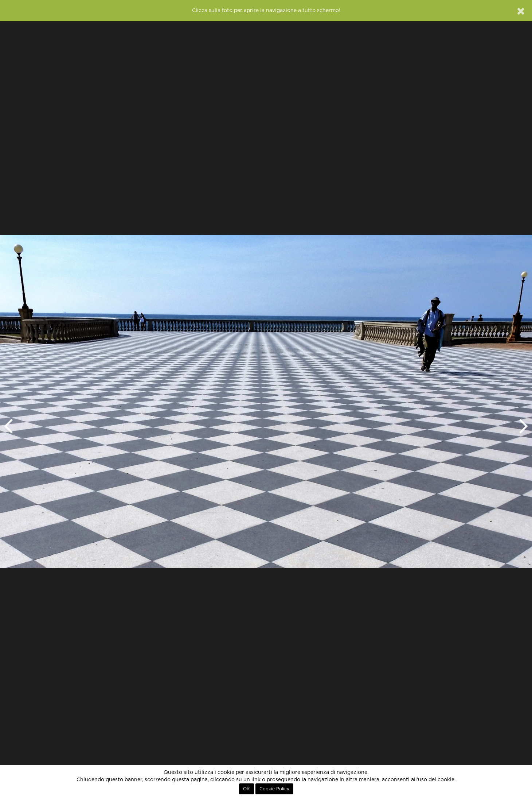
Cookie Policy (274, 789)
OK (247, 789)
